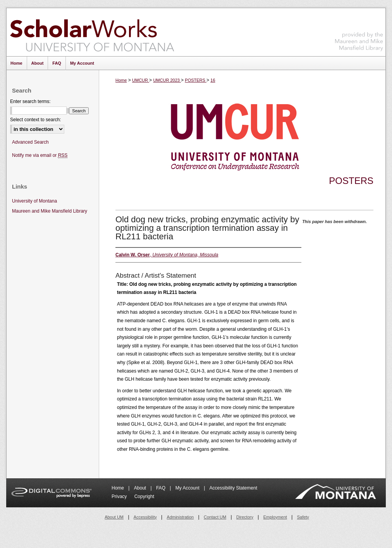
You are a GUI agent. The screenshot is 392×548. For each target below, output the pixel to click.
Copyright (144, 496)
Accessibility (145, 517)
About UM (114, 517)
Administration (181, 517)
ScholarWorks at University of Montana (92, 32)
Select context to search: (35, 120)
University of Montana (34, 201)
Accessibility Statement (233, 488)
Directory (245, 517)
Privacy (120, 496)
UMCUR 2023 (167, 80)
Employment (275, 517)
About (141, 488)
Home (121, 80)
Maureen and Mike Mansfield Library (359, 31)
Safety (303, 517)
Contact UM (215, 517)
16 (213, 80)
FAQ (161, 488)
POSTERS (196, 80)
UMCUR (141, 80)
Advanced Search (30, 142)
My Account (188, 488)
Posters (351, 181)
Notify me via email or (40, 155)
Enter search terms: (30, 101)
